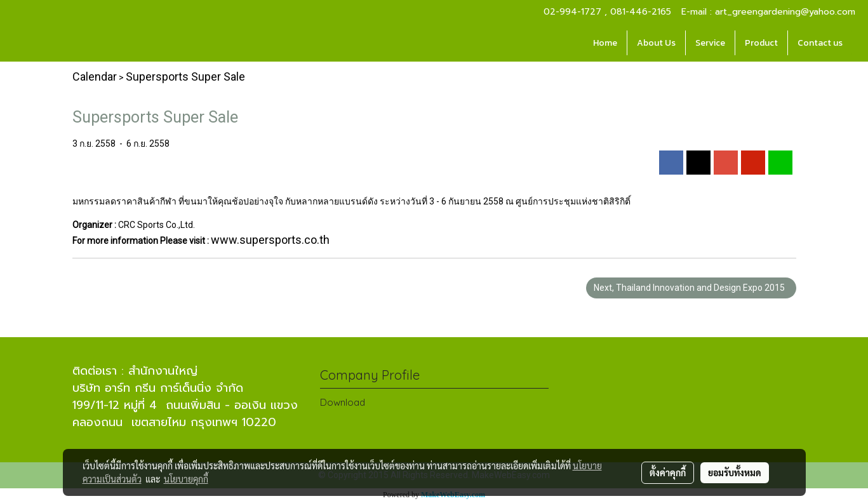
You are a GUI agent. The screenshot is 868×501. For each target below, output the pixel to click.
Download (343, 402)
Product (761, 43)
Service (710, 43)
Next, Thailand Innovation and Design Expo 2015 (691, 288)
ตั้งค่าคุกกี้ (668, 472)
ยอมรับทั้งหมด (735, 472)
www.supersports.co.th (270, 240)
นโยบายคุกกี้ (186, 479)
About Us (656, 43)
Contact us (820, 43)
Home (605, 43)
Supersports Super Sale (185, 77)
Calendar (95, 77)
